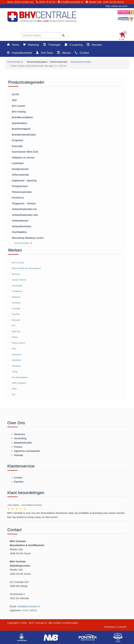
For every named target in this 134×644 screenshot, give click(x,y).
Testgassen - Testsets (23, 203)
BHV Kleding (18, 112)
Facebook (110, 627)
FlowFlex (16, 314)
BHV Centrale (18, 263)
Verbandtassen (19, 220)
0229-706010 (30, 610)
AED (13, 100)
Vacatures (20, 434)
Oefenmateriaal (19, 175)
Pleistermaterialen (21, 192)
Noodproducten (19, 169)
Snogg (15, 372)
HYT (14, 326)
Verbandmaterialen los (23, 209)
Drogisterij (16, 140)
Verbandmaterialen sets (24, 215)
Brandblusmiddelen (21, 117)
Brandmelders (18, 123)
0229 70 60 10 (46, 2)
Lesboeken (17, 163)
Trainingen (52, 45)
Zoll (13, 394)
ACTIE (14, 94)
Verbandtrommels (20, 226)
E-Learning (74, 45)
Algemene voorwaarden (27, 451)
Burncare (16, 274)
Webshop (31, 45)
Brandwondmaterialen (23, 134)
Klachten (19, 482)
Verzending (20, 438)
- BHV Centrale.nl (37, 623)
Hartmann (16, 320)
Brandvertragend (20, 129)
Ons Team (44, 53)
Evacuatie (16, 146)
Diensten (94, 45)
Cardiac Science (19, 280)
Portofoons (17, 197)
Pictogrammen (18, 186)
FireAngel (16, 309)
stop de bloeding (22, 243)
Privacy (18, 447)
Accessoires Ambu (81, 62)
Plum (14, 349)
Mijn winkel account (117, 6)
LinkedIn (122, 627)
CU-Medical (17, 291)
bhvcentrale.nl (15, 62)
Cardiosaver (17, 286)
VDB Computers (19, 383)
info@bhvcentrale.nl (70, 2)
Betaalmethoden (23, 443)
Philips (15, 337)
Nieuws (64, 53)
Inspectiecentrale (19, 53)
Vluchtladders (18, 232)
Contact (82, 53)
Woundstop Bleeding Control (26, 238)
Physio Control (18, 343)
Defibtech (16, 297)
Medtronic (16, 331)
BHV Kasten (17, 106)
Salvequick (17, 354)
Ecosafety (16, 303)
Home (13, 45)
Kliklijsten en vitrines (22, 157)
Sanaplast (16, 366)
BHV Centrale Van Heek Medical (26, 268)
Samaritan (16, 360)
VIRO (14, 389)
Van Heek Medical (20, 377)
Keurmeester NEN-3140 (24, 152)
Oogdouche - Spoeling (23, 180)
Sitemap (19, 455)
